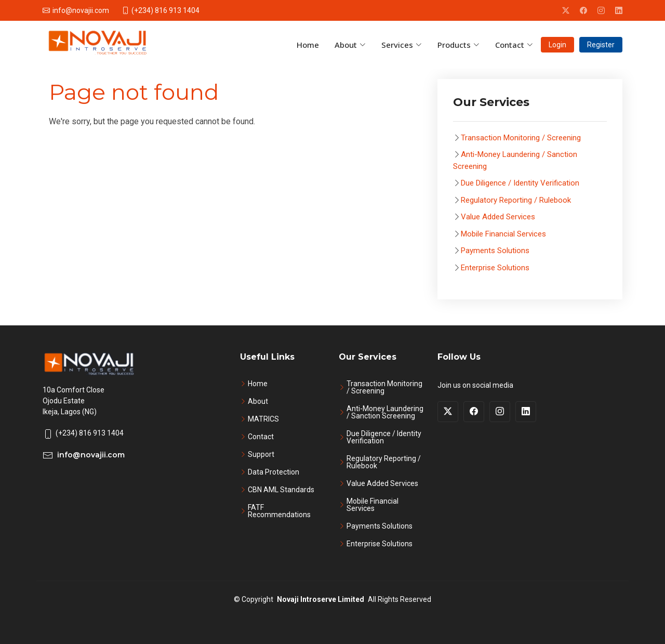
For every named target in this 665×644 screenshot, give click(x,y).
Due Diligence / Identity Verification (520, 183)
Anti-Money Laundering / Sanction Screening (385, 412)
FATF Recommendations (279, 511)
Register (601, 45)
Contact (261, 437)
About (258, 401)
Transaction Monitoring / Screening (521, 138)
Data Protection (274, 472)
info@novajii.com (91, 455)
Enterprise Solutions (495, 268)
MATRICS (263, 419)
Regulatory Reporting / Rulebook (516, 200)
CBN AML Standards (281, 490)
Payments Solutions (495, 251)
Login (557, 45)
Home (258, 384)
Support (261, 454)
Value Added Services (498, 217)
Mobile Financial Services (503, 234)
